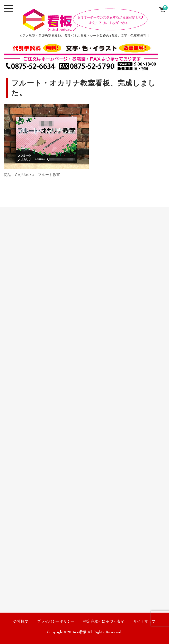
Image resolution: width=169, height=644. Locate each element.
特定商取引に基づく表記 (104, 622)
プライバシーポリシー (56, 622)
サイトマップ (144, 622)
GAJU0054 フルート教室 (38, 175)
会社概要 (21, 622)
